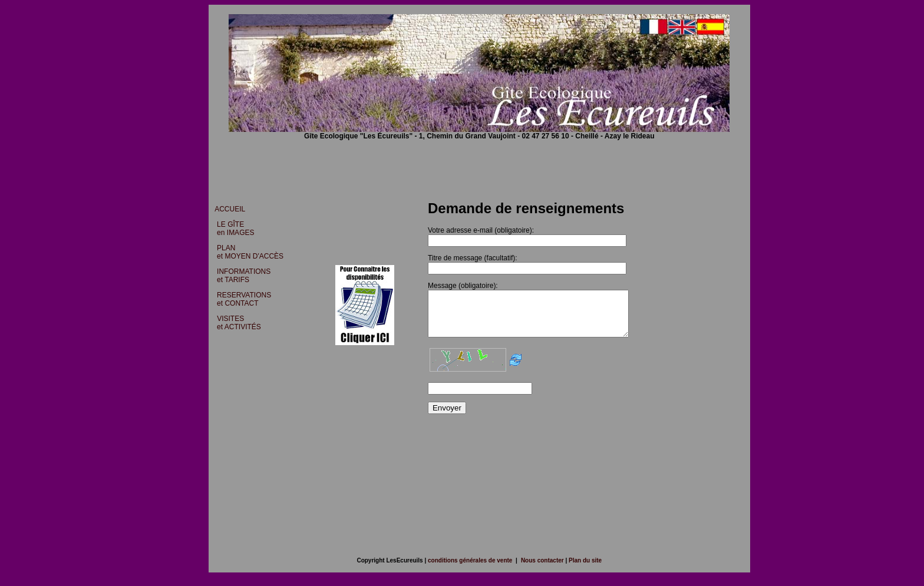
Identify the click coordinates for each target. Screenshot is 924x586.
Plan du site (584, 569)
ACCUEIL (230, 209)
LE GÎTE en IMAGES (232, 229)
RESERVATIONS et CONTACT (242, 299)
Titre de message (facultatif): (471, 258)
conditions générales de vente (470, 569)
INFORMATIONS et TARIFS (241, 276)
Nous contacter (543, 569)
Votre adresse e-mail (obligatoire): (480, 230)
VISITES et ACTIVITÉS (236, 323)
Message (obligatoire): (462, 286)
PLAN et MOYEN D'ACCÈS (247, 252)
